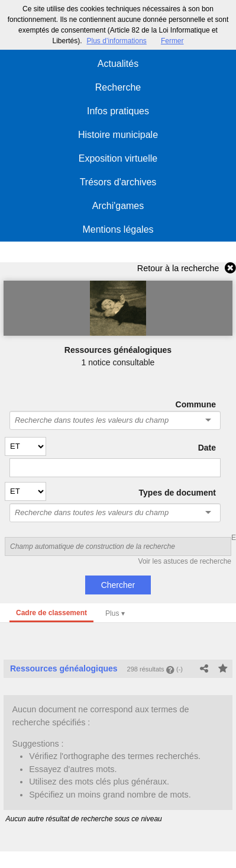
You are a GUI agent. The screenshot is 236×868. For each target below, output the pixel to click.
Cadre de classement (51, 613)
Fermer (172, 41)
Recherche (118, 87)
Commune (196, 404)
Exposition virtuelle (118, 158)
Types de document (177, 493)
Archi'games (118, 206)
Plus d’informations (116, 41)
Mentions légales (118, 229)
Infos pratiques (118, 111)
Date (207, 448)
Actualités (118, 64)
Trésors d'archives (118, 182)
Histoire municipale (118, 135)
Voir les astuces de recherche (185, 561)
